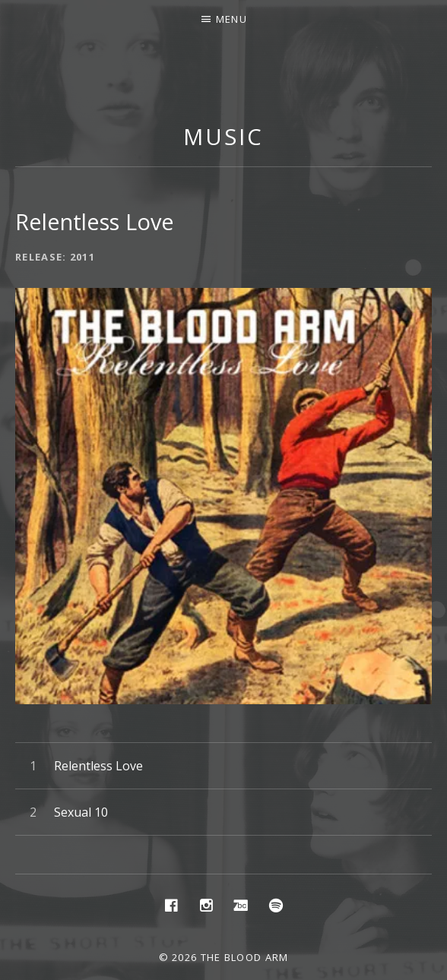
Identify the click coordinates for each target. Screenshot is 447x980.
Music (223, 136)
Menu (231, 19)
